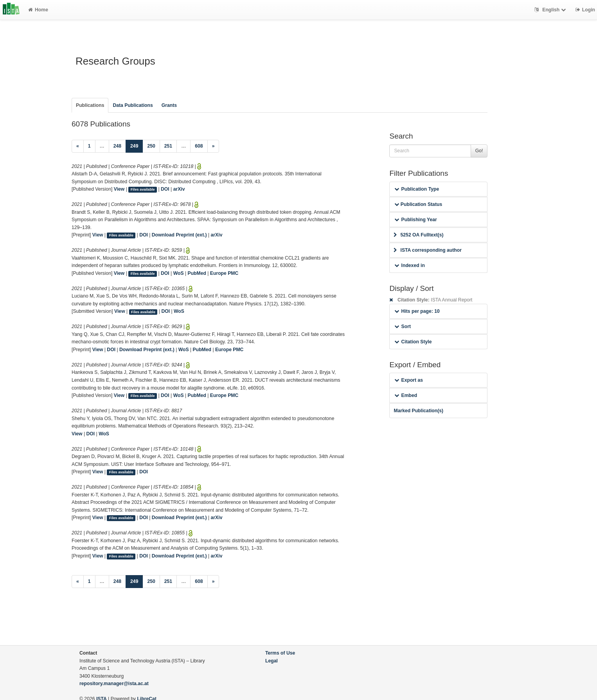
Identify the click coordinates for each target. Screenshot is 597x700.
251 (168, 146)
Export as (409, 380)
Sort (402, 327)
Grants (169, 105)
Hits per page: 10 (417, 311)
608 (199, 146)
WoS (179, 273)
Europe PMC (224, 273)
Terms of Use (280, 653)
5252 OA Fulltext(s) (418, 235)
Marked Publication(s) (418, 411)
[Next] (213, 146)
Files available (143, 189)
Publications (90, 105)
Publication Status (418, 204)
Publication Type (417, 189)
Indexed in (409, 265)
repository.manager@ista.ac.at (114, 684)
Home (38, 10)
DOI (165, 189)
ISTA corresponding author (428, 250)
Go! (479, 151)
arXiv (179, 189)
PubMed (197, 273)
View (119, 189)
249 (137, 145)
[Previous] (78, 146)
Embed (406, 395)
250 (151, 146)
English (551, 10)
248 (117, 146)
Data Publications (133, 105)
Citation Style (413, 342)
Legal (272, 661)
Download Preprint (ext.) (179, 235)
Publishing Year (415, 220)
